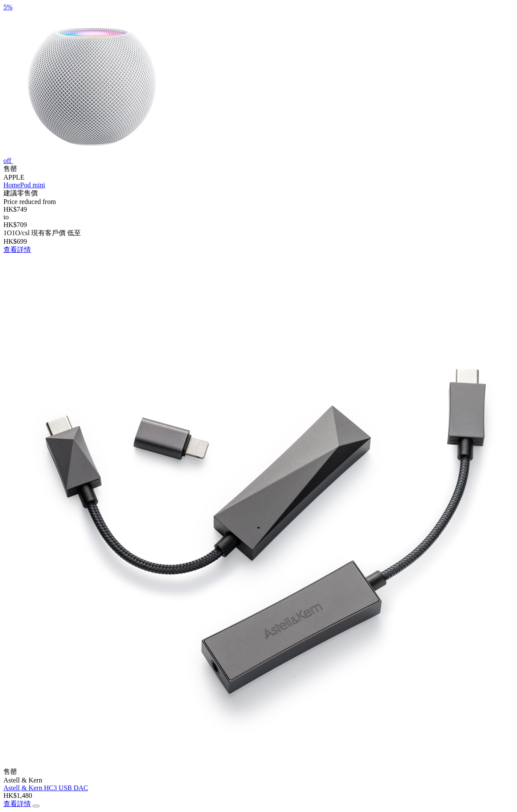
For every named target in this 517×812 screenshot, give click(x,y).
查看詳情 (17, 250)
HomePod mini (24, 185)
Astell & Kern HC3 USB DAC (46, 788)
